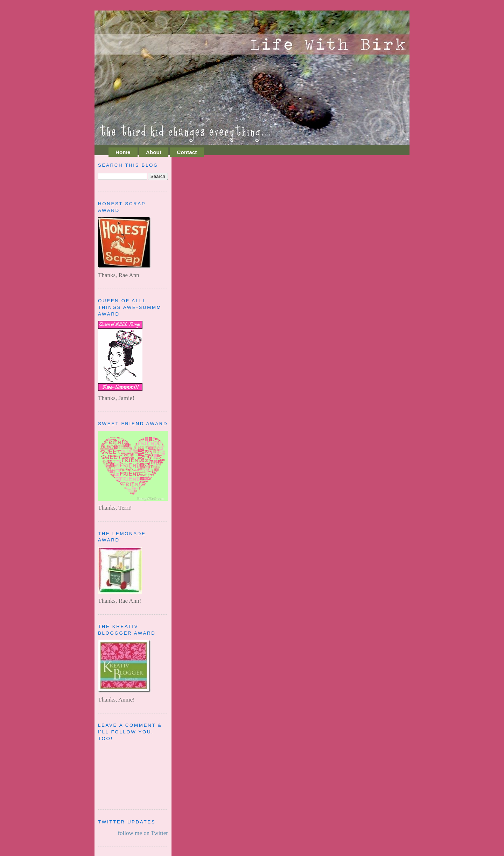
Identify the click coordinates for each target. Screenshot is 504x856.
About (154, 152)
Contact (187, 152)
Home (123, 152)
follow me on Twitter (143, 833)
